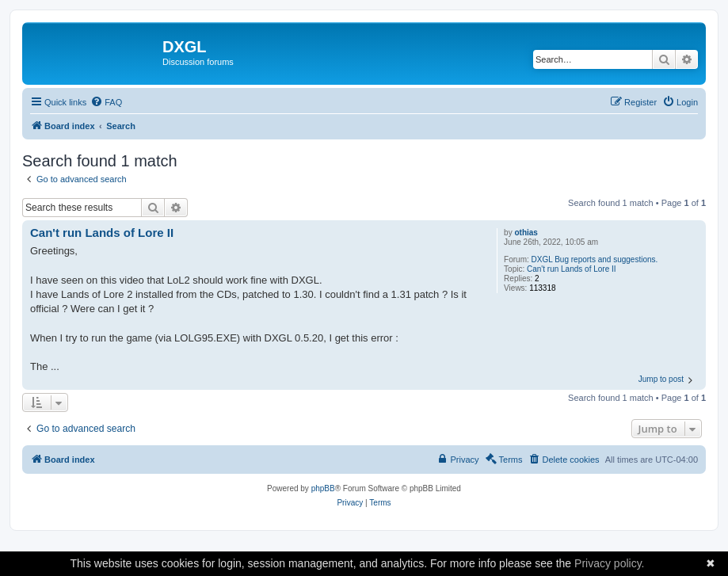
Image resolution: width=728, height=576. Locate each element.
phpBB (323, 488)
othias (526, 233)
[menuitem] (106, 102)
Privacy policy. (609, 563)
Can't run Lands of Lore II (572, 269)
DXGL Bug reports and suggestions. (595, 259)
